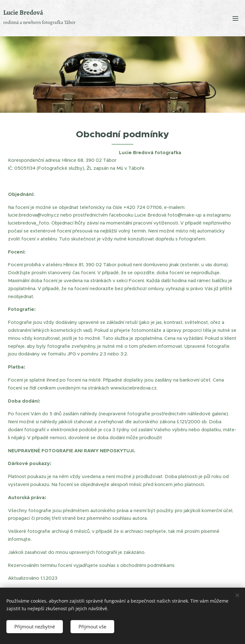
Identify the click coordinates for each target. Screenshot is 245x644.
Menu (235, 18)
